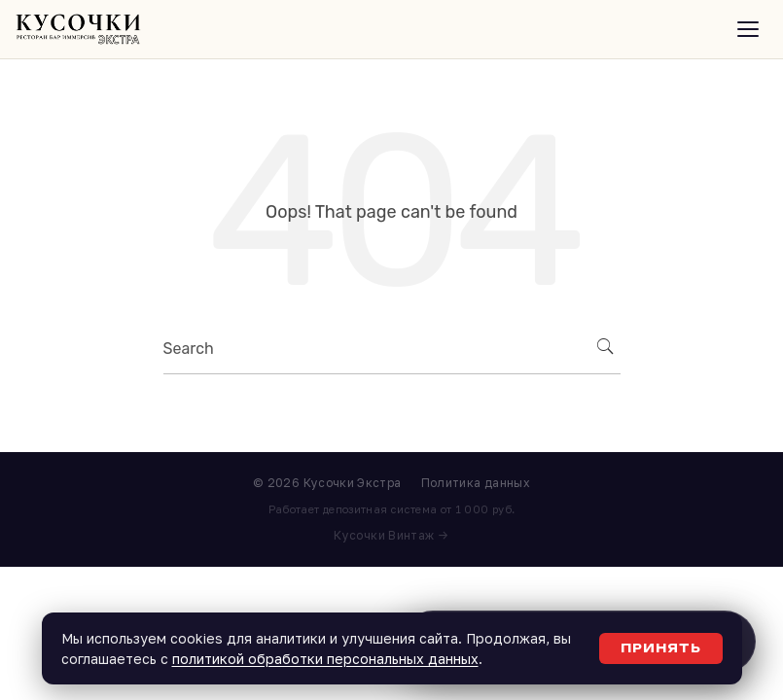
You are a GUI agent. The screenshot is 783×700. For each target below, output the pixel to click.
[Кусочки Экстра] (78, 29)
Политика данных (476, 483)
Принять (661, 648)
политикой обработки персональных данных (325, 659)
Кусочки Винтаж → (391, 535)
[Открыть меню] (748, 29)
